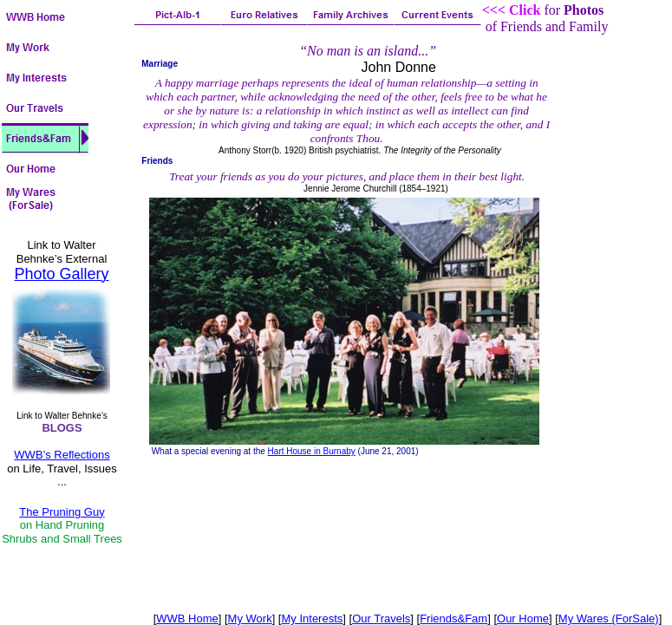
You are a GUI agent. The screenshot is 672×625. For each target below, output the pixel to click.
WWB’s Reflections (62, 455)
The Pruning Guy (62, 512)
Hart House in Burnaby (312, 451)
